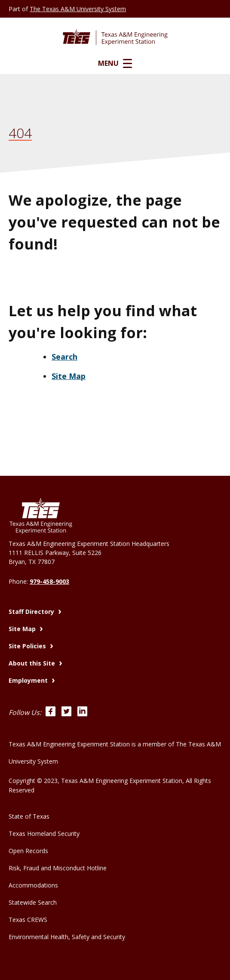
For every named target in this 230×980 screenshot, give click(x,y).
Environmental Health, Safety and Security (67, 937)
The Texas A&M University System (78, 9)
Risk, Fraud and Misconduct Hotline (58, 868)
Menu (115, 63)
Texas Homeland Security (44, 834)
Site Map (69, 376)
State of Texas (29, 816)
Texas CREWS (28, 920)
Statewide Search (33, 902)
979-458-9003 (49, 581)
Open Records (28, 851)
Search (64, 357)
